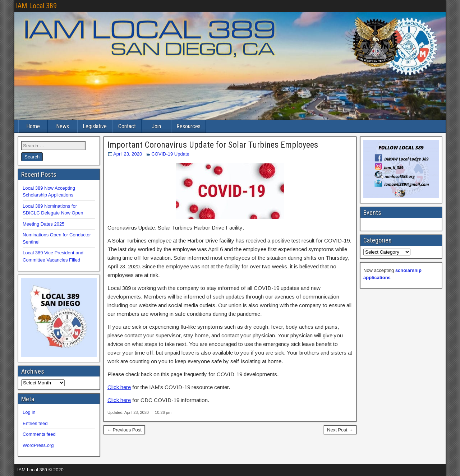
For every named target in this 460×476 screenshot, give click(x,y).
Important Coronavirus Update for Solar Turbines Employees (213, 145)
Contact (127, 126)
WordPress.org (38, 445)
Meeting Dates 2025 (43, 224)
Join (156, 126)
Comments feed (39, 434)
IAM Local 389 (36, 6)
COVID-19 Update (170, 154)
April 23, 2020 (128, 154)
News (63, 126)
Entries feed (35, 423)
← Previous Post (124, 430)
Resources (188, 126)
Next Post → (340, 430)
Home (33, 126)
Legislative (95, 126)
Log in (29, 412)
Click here (119, 387)
